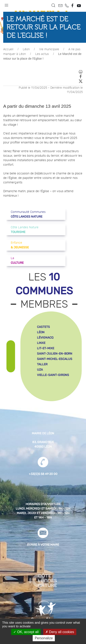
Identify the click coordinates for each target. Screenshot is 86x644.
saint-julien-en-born (55, 354)
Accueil (8, 49)
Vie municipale (49, 49)
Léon (26, 49)
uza (40, 370)
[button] (6, 4)
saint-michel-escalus (55, 359)
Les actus (42, 54)
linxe (41, 343)
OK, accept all (26, 632)
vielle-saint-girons (53, 375)
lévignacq (45, 338)
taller (42, 364)
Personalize (44, 638)
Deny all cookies (60, 632)
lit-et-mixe (46, 348)
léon (41, 332)
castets (43, 327)
